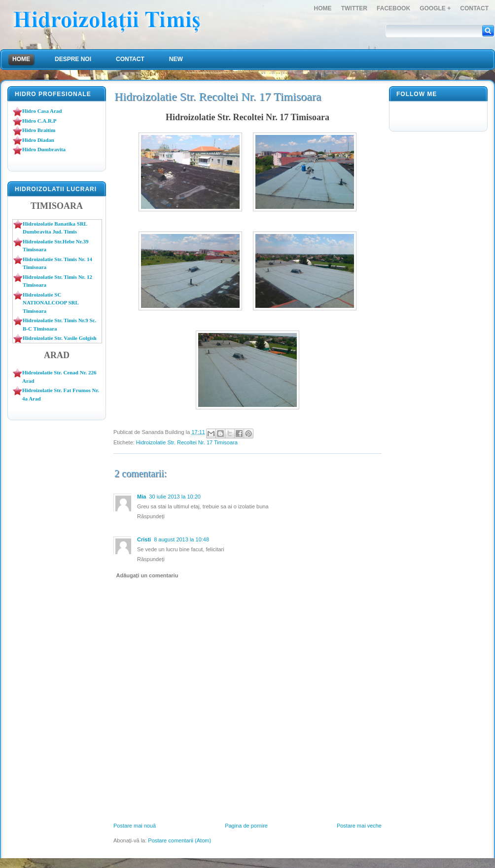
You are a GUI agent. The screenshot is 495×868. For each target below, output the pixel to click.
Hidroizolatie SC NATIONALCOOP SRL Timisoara (51, 303)
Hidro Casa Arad (42, 111)
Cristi (144, 539)
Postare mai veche (359, 826)
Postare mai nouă (135, 826)
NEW (176, 59)
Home (323, 8)
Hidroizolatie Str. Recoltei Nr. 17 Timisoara (187, 442)
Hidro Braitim (39, 130)
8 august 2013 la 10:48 (181, 539)
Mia (141, 497)
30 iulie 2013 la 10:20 (175, 497)
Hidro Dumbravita (44, 149)
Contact (474, 8)
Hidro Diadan (38, 140)
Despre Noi (73, 59)
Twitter (354, 8)
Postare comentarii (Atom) (179, 840)
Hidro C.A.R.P (39, 121)
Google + (435, 8)
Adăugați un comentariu (147, 575)
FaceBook (393, 8)
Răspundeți (151, 516)
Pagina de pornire (246, 826)
